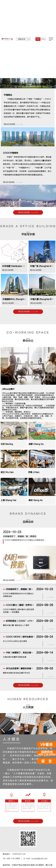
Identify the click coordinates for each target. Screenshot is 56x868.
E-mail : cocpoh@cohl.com (35, 859)
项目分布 (22, 39)
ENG (43, 39)
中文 (38, 39)
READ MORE (28, 212)
